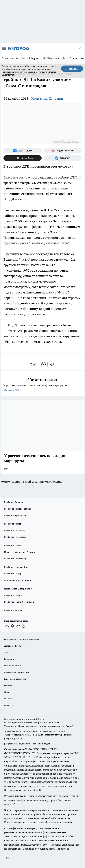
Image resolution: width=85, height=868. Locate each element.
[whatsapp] (43, 364)
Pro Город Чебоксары (15, 537)
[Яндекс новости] (62, 151)
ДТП (6, 652)
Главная (8, 699)
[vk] (33, 364)
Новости (9, 705)
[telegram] (53, 364)
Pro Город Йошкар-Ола (16, 567)
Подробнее (62, 849)
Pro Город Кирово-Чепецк (17, 509)
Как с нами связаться (15, 679)
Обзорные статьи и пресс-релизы (22, 639)
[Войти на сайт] (80, 49)
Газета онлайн (10, 58)
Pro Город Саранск (14, 502)
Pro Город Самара (13, 574)
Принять (72, 69)
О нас (7, 692)
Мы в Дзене (70, 58)
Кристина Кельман (47, 98)
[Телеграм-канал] (62, 158)
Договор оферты (13, 646)
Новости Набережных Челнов (19, 552)
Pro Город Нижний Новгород (19, 602)
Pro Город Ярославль (15, 515)
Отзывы (8, 685)
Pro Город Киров (13, 524)
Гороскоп (9, 659)
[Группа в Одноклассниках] (12, 626)
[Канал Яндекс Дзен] (23, 158)
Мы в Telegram (31, 58)
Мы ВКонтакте (51, 58)
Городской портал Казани (17, 580)
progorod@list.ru (13, 738)
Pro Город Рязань (13, 610)
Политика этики (12, 666)
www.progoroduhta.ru (33, 719)
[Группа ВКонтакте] (23, 151)
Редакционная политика (17, 672)
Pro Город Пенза (13, 545)
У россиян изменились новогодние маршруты (42, 388)
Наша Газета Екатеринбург (18, 589)
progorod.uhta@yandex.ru (18, 744)
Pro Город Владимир (15, 530)
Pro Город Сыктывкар (15, 559)
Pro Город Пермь (13, 595)
